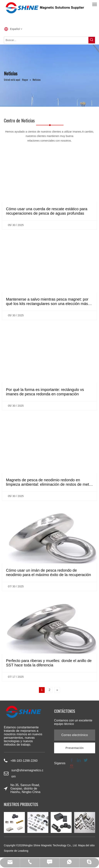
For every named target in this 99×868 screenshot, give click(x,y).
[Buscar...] (46, 40)
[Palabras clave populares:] (92, 40)
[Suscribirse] (75, 748)
